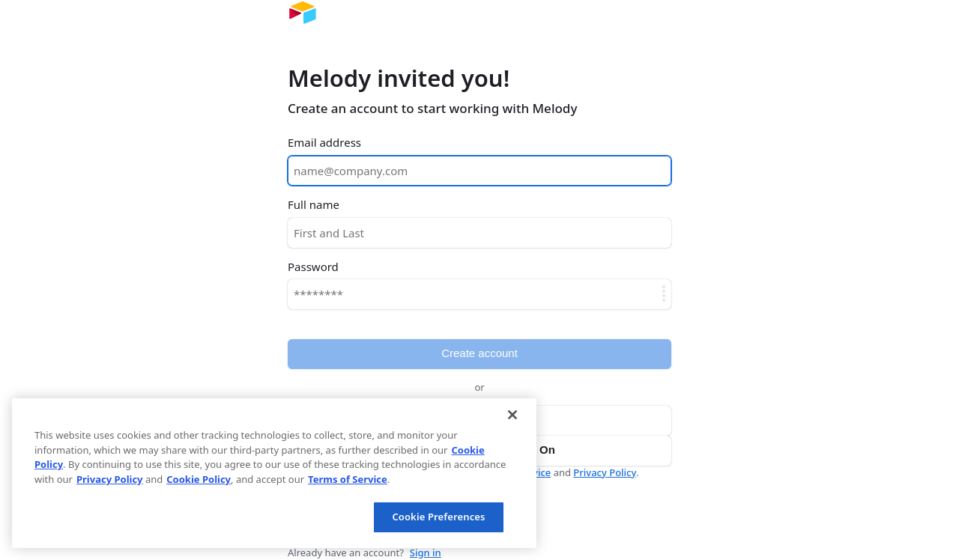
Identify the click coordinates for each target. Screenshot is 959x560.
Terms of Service (348, 479)
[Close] (512, 415)
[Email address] (479, 171)
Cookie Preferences (438, 517)
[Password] (479, 294)
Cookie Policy (199, 479)
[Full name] (479, 233)
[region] (274, 473)
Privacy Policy (605, 472)
